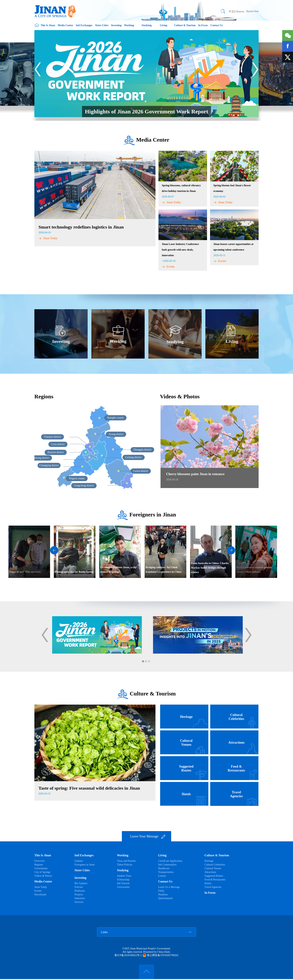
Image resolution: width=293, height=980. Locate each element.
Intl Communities (167, 865)
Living (164, 25)
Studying (147, 25)
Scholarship (123, 880)
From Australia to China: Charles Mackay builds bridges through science (210, 568)
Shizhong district (40, 458)
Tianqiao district (53, 437)
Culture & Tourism (185, 25)
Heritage (209, 861)
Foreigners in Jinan (153, 514)
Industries (80, 898)
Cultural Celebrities (215, 865)
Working (129, 25)
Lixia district (58, 444)
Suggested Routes (214, 876)
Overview (40, 861)
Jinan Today (48, 238)
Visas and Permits (126, 861)
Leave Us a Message (169, 887)
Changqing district (49, 465)
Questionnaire (165, 898)
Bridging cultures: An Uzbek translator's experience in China (164, 570)
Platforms (80, 891)
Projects (79, 895)
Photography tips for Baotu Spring (74, 572)
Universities (123, 887)
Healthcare (164, 868)
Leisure (162, 876)
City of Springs (42, 872)
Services (79, 902)
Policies (79, 887)
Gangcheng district (84, 486)
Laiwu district (141, 471)
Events (168, 267)
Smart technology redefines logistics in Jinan (81, 227)
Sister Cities (102, 25)
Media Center (65, 25)
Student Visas (124, 876)
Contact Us (217, 25)
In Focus (203, 25)
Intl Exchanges (84, 25)
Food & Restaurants (215, 880)
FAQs (161, 891)
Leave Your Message (148, 837)
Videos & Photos (43, 876)
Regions (44, 396)
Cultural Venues (213, 868)
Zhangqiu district (142, 450)
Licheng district (134, 457)
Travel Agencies (213, 887)
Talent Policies (125, 865)
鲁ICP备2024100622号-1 (128, 955)
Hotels (208, 883)
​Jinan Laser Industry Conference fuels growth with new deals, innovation (180, 250)
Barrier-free (252, 11)
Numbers (163, 895)
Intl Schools (123, 883)
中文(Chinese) (236, 11)
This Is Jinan (48, 25)
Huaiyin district (56, 452)
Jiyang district (116, 434)
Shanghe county (115, 418)
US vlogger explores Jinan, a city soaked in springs (118, 570)
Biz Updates (81, 883)
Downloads (40, 895)
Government (41, 868)
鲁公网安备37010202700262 (161, 955)
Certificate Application (170, 861)
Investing (116, 25)
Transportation (166, 872)
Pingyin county (77, 478)
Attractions (210, 872)
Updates (79, 861)
